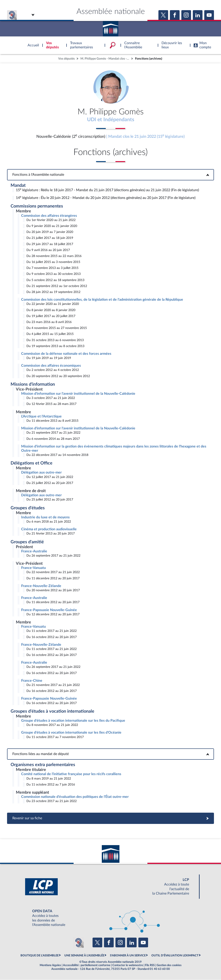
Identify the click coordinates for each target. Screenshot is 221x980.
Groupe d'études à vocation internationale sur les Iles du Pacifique (73, 721)
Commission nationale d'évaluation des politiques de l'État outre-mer (75, 797)
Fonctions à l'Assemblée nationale (110, 175)
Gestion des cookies (169, 965)
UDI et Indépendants (111, 120)
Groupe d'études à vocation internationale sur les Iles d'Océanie (71, 733)
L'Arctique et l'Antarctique (41, 417)
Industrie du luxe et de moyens (45, 517)
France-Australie (34, 551)
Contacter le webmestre (128, 965)
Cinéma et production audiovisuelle (49, 529)
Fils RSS (150, 965)
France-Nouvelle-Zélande (41, 586)
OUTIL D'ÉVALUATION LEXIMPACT (175, 956)
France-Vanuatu (33, 568)
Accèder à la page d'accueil (111, 27)
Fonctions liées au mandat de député (111, 754)
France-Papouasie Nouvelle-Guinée (49, 610)
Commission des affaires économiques (51, 366)
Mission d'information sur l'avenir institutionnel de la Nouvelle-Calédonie (78, 394)
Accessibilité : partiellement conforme (87, 965)
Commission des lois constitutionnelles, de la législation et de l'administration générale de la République (102, 300)
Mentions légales (50, 965)
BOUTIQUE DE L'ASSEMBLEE (40, 956)
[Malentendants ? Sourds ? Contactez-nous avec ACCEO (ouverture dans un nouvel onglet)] (78, 943)
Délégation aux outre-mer (41, 473)
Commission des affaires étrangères (49, 216)
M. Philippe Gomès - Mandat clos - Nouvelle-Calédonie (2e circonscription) (105, 59)
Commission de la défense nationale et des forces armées (66, 354)
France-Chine (32, 681)
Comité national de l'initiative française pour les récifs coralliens (71, 774)
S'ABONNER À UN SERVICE (128, 956)
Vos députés (66, 59)
